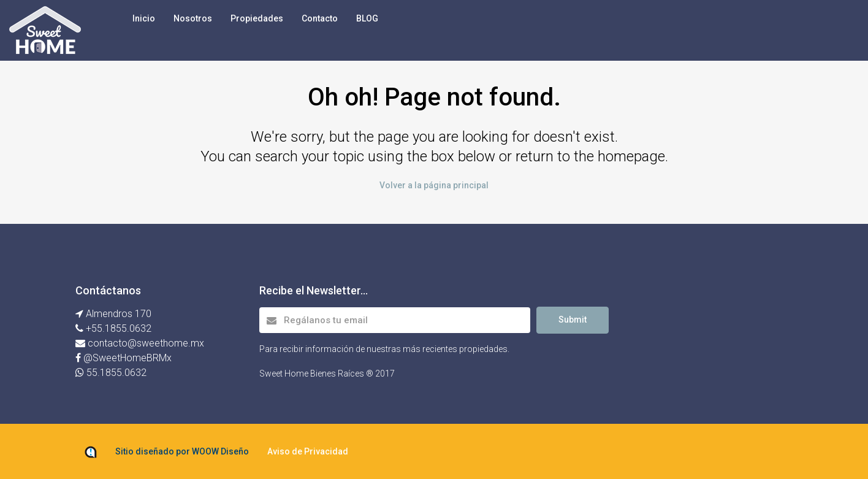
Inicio (144, 18)
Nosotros (193, 18)
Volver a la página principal (434, 185)
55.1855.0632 (116, 373)
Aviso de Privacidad (308, 451)
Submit (573, 320)
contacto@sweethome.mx (145, 343)
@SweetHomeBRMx (128, 358)
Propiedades (257, 18)
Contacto (320, 18)
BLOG (367, 18)
